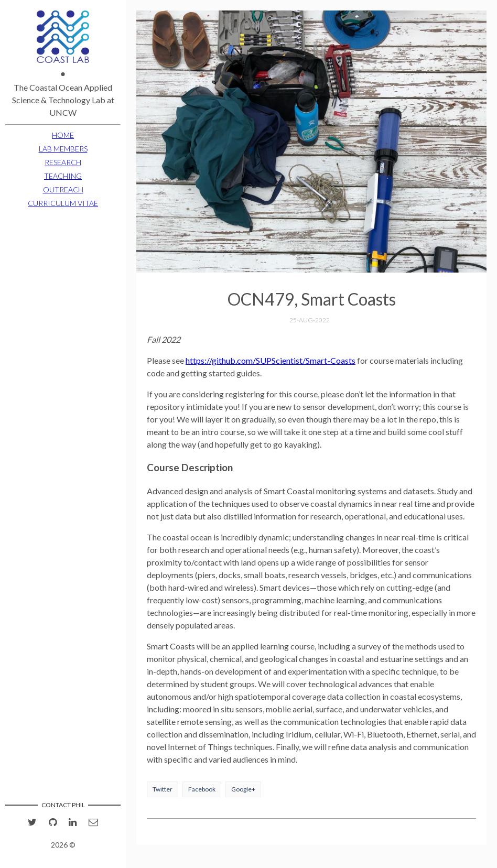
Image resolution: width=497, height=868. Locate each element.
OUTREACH (63, 189)
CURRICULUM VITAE (63, 203)
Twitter (163, 789)
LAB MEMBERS (63, 149)
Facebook (202, 789)
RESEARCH (63, 162)
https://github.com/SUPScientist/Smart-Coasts (271, 360)
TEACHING (63, 176)
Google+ (243, 789)
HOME (63, 135)
